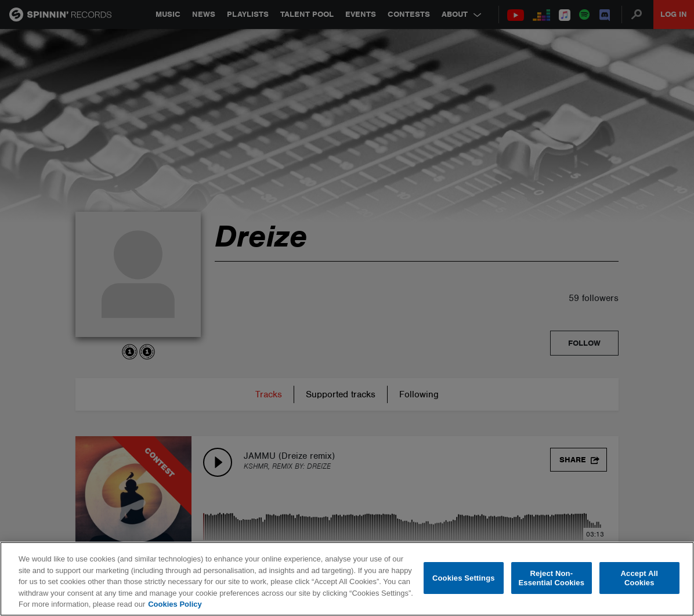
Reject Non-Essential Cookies (552, 578)
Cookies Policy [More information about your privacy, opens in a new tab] (175, 604)
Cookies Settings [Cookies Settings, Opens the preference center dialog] (464, 578)
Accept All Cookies (639, 578)
